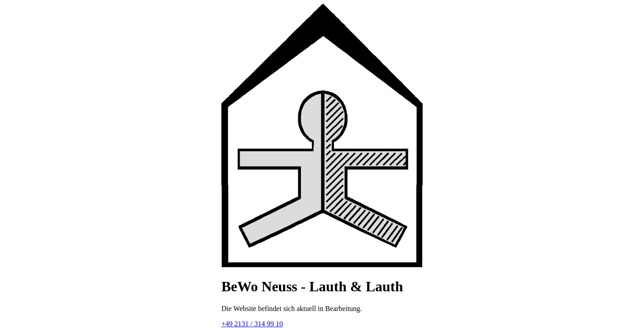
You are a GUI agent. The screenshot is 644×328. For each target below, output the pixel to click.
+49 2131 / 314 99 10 (252, 324)
